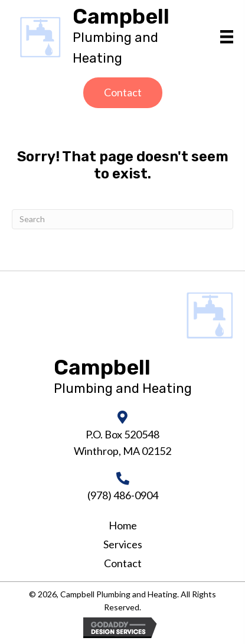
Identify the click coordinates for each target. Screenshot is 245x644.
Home (123, 525)
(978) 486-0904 (123, 495)
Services (123, 544)
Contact (123, 563)
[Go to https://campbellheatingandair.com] (141, 37)
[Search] (122, 219)
